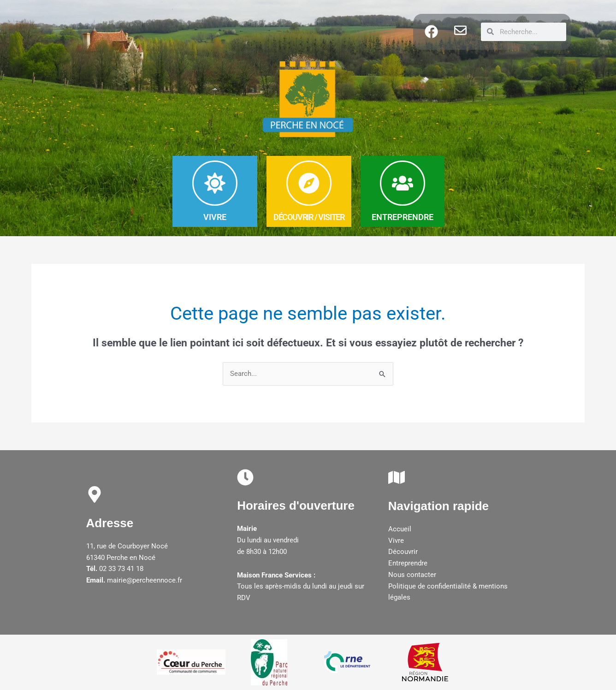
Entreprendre (408, 563)
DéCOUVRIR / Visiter (309, 217)
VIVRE (215, 217)
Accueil (400, 529)
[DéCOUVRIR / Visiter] (309, 183)
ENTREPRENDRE (403, 217)
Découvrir (403, 552)
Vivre (396, 541)
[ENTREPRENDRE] (403, 183)
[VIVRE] (215, 183)
